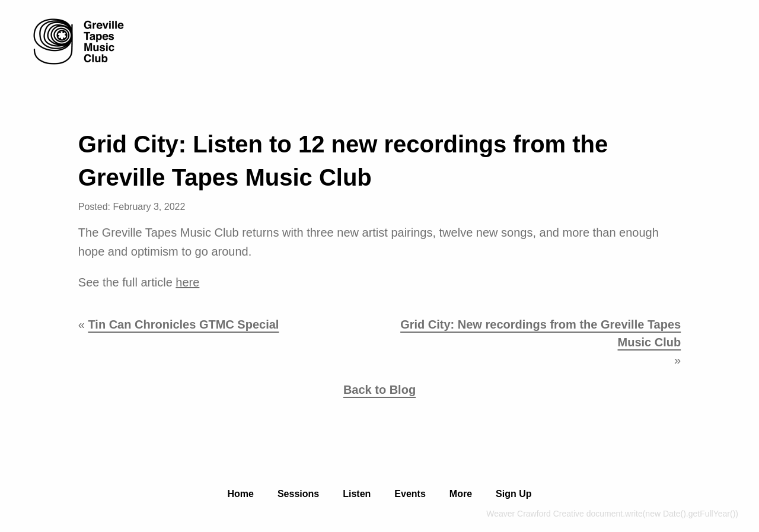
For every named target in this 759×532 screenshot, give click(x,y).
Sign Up (514, 494)
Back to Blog (379, 390)
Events (410, 494)
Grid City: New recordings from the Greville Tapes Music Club (540, 333)
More (461, 494)
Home (240, 494)
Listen (357, 494)
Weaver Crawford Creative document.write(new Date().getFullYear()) (612, 514)
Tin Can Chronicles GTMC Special (183, 324)
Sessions (298, 494)
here (187, 282)
